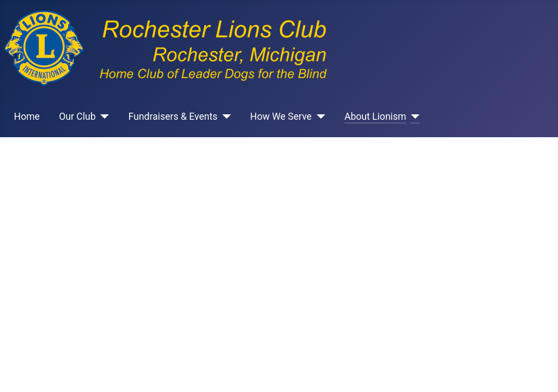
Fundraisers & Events (173, 117)
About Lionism (375, 117)
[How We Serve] (319, 117)
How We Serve (281, 117)
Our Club (77, 117)
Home (27, 117)
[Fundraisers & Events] (224, 117)
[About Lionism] (413, 117)
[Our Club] (103, 117)
